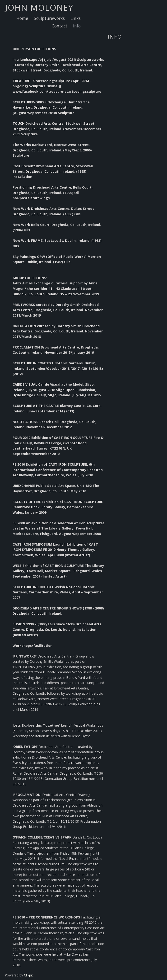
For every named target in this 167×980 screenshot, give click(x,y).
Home (22, 18)
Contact (60, 26)
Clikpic (29, 975)
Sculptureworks (49, 18)
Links (76, 18)
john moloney (39, 7)
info (77, 26)
